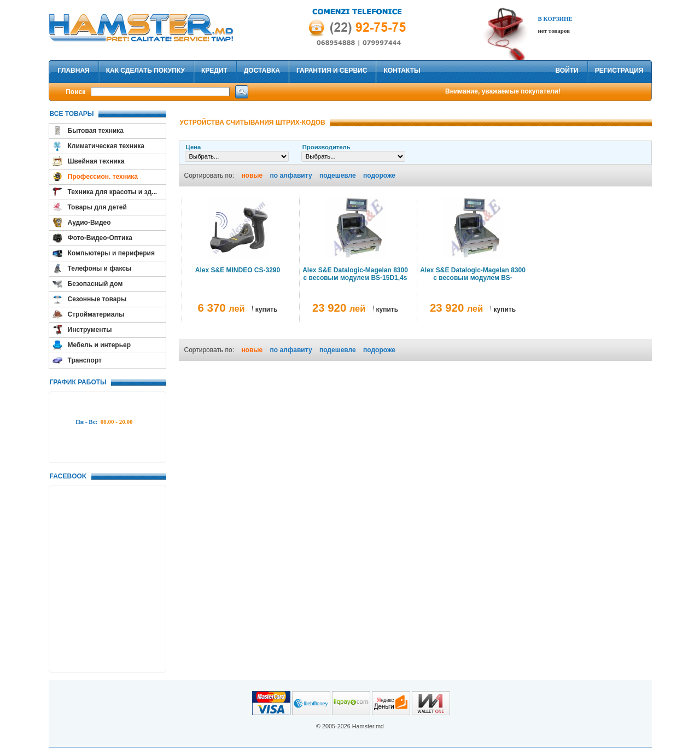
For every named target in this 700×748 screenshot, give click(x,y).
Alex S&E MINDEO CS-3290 (238, 270)
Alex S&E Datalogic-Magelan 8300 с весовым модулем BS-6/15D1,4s (473, 278)
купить (267, 309)
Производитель (326, 147)
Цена (194, 147)
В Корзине (555, 19)
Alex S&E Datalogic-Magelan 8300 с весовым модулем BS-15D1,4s (355, 274)
